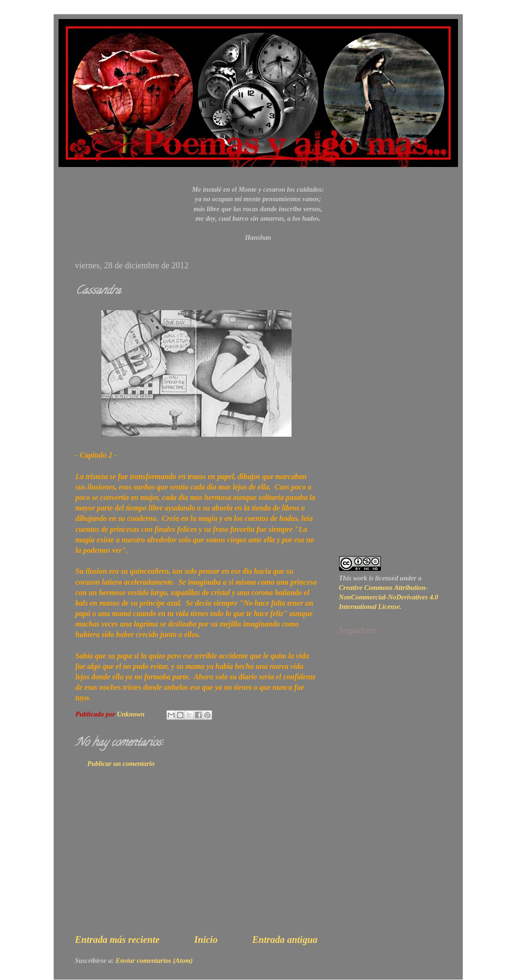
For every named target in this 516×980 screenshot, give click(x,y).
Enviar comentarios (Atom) (154, 960)
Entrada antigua (285, 940)
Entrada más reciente (117, 940)
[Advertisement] (196, 860)
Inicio (206, 940)
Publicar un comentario (121, 764)
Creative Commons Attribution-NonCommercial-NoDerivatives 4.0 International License (389, 597)
